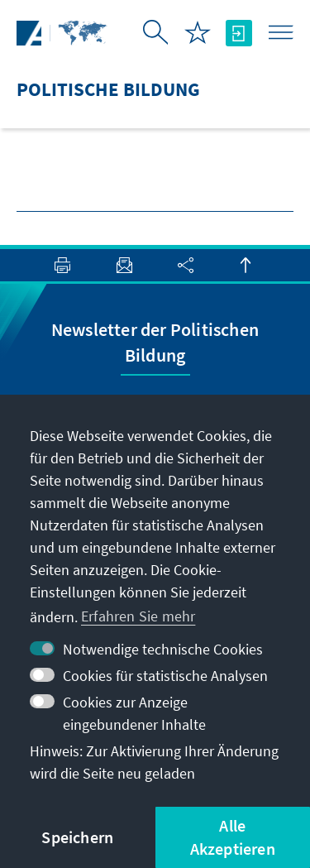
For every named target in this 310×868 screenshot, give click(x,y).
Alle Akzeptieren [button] (233, 837)
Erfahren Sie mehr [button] (138, 616)
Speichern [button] (77, 837)
